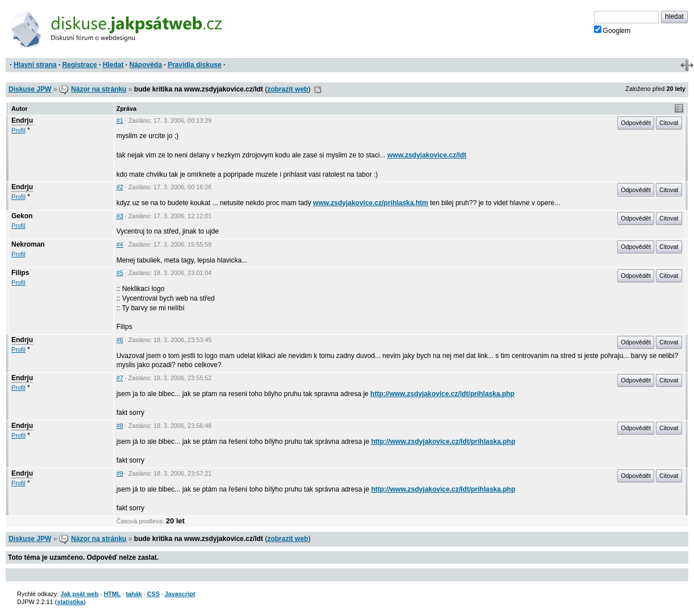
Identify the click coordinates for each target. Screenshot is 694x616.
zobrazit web (288, 89)
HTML (112, 594)
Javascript (180, 594)
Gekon (22, 216)
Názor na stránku (99, 89)
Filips (20, 273)
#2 (120, 187)
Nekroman (28, 244)
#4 (120, 244)
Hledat (113, 65)
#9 (120, 473)
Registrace (79, 65)
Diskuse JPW (30, 89)
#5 (120, 273)
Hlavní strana (35, 65)
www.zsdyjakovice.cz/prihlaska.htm (371, 203)
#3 (120, 216)
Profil (18, 130)
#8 (120, 426)
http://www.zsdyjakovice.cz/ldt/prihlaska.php (443, 394)
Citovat (669, 123)
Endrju (22, 120)
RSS (318, 90)
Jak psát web (79, 594)
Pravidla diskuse (195, 65)
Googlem (612, 30)
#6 (120, 340)
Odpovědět (636, 123)
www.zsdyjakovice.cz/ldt (427, 155)
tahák (134, 594)
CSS (153, 594)
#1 (120, 120)
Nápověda (146, 65)
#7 (120, 378)
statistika (70, 602)
